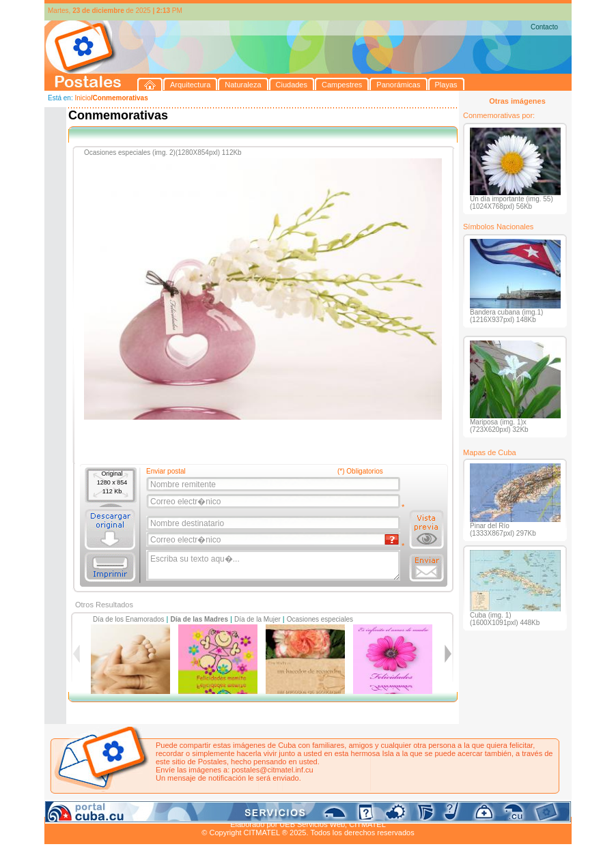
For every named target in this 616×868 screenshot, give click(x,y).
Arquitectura (88, 809)
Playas (303, 809)
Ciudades (173, 809)
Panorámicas (264, 809)
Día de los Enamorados (129, 619)
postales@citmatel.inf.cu (272, 770)
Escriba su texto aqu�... (274, 566)
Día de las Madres (199, 619)
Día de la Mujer (257, 619)
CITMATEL (367, 824)
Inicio (82, 98)
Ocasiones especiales (320, 619)
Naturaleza (133, 809)
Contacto (544, 27)
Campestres (215, 809)
